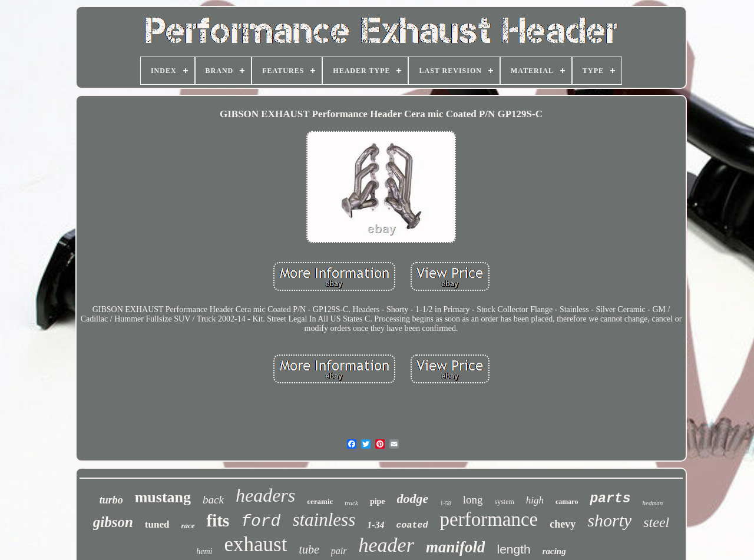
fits (218, 521)
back (213, 500)
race (188, 526)
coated (412, 526)
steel (656, 522)
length (513, 549)
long (473, 500)
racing (554, 551)
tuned (157, 524)
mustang (163, 497)
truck (351, 503)
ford (261, 521)
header (386, 545)
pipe (378, 501)
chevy (563, 524)
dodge (413, 498)
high (535, 500)
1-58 (445, 503)
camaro (567, 502)
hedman (653, 503)
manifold (456, 547)
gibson (113, 522)
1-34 (376, 525)
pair (339, 551)
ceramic (320, 501)
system (504, 502)
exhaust (256, 544)
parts (610, 499)
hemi (204, 551)
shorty (609, 520)
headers (265, 495)
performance (489, 519)
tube (309, 549)
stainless (324, 520)
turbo (111, 500)
